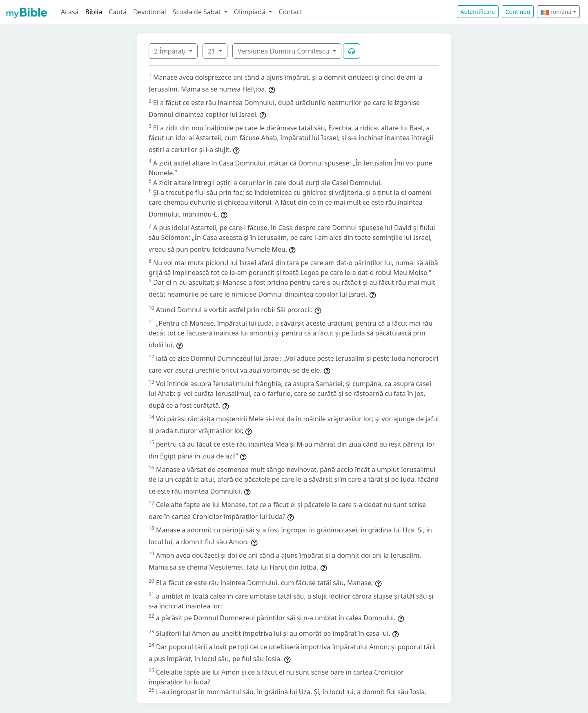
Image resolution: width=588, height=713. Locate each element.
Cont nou (518, 12)
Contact (290, 12)
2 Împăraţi (171, 51)
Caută (118, 12)
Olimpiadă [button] (251, 12)
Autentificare (478, 12)
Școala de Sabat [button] (198, 12)
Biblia (94, 12)
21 (212, 51)
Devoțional (150, 12)
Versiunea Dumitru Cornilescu (284, 51)
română (556, 12)
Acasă (70, 12)
